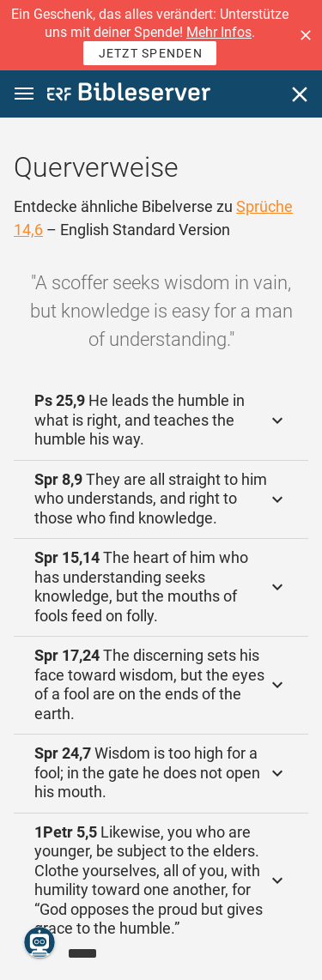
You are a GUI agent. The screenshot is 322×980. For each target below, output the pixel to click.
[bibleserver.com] (129, 95)
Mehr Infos (219, 32)
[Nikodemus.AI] (39, 942)
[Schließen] (300, 94)
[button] (306, 35)
